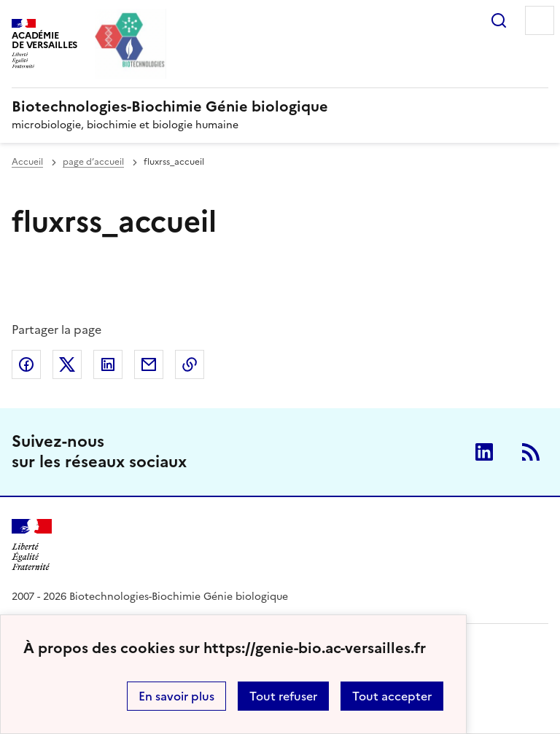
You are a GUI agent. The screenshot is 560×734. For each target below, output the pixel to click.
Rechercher (499, 20)
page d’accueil (93, 162)
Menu (540, 20)
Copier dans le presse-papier (190, 364)
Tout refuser (283, 696)
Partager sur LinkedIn (108, 364)
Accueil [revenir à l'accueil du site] (27, 162)
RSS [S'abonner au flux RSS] (531, 452)
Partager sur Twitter (67, 364)
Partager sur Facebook (26, 364)
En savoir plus (176, 696)
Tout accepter (392, 696)
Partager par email (149, 364)
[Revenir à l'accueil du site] (32, 545)
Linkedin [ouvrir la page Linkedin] (484, 452)
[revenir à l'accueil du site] (280, 106)
